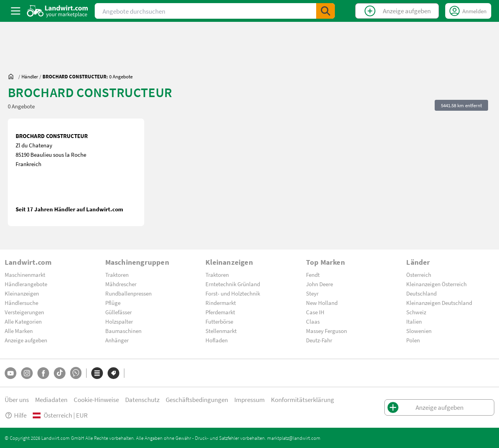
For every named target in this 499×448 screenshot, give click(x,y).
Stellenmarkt (221, 331)
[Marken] (113, 373)
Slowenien (419, 331)
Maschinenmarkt (25, 274)
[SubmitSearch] (326, 11)
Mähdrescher (121, 284)
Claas (313, 321)
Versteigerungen (24, 312)
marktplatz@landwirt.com (294, 438)
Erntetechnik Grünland (233, 284)
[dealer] (30, 76)
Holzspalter (119, 321)
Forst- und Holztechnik (233, 293)
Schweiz (416, 312)
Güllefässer (119, 312)
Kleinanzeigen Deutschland (439, 303)
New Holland (322, 303)
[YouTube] (11, 373)
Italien (414, 321)
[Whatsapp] (76, 373)
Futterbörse (219, 321)
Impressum (249, 399)
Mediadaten (51, 399)
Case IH (315, 312)
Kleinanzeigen (22, 293)
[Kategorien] (97, 373)
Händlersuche (21, 303)
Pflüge (113, 303)
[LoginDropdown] (468, 11)
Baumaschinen (123, 331)
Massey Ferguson (326, 331)
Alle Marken (19, 331)
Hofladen (217, 340)
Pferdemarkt (220, 312)
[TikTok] (60, 373)
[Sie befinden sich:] (13, 76)
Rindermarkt (221, 303)
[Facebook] (43, 373)
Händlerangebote (26, 284)
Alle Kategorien (23, 321)
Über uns (17, 399)
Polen (413, 340)
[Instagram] (27, 373)
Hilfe (16, 415)
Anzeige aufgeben (26, 340)
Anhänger (117, 340)
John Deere (319, 284)
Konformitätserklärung (303, 399)
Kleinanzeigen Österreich (436, 284)
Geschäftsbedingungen (197, 399)
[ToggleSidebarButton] (16, 11)
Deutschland (421, 293)
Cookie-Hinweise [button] (96, 399)
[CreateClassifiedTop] (397, 11)
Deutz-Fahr (319, 340)
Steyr (312, 293)
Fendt (313, 274)
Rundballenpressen (128, 293)
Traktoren (117, 274)
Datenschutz (142, 399)
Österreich (419, 274)
